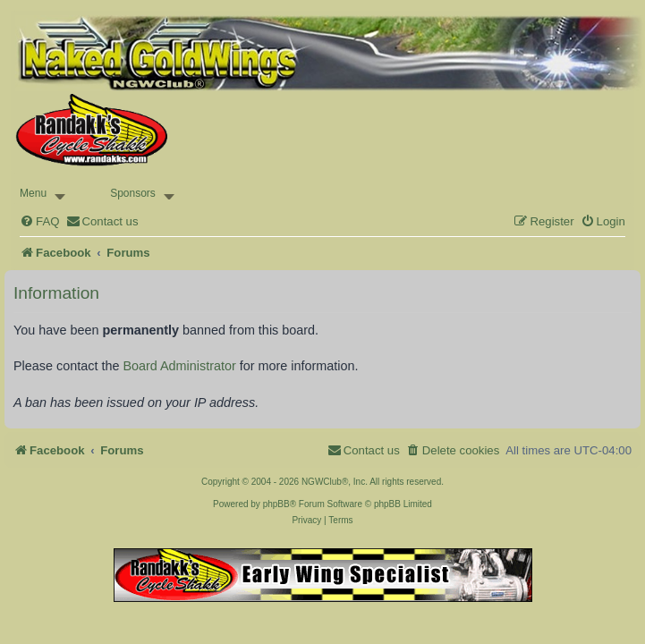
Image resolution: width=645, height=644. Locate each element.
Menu (33, 193)
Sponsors (133, 193)
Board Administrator (179, 366)
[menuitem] (39, 221)
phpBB (276, 504)
